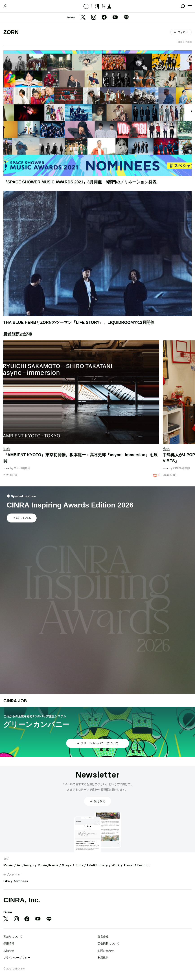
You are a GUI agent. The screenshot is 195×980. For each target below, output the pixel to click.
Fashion (143, 865)
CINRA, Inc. (22, 900)
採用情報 (9, 943)
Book (79, 865)
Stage (67, 865)
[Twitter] (83, 18)
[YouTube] (115, 18)
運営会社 (103, 937)
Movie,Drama (48, 865)
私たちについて (13, 937)
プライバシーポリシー (17, 958)
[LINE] (126, 18)
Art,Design (25, 865)
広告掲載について (108, 943)
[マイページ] (5, 6)
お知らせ (9, 951)
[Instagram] (94, 18)
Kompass (21, 881)
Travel (128, 865)
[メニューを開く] (190, 6)
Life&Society (97, 865)
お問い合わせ (106, 951)
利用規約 (103, 958)
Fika (7, 881)
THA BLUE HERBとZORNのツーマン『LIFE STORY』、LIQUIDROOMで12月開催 (79, 322)
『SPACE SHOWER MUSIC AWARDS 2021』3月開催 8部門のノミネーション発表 (80, 182)
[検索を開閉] (183, 6)
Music (8, 865)
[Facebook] (104, 18)
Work (116, 865)
